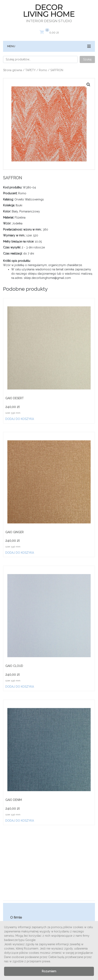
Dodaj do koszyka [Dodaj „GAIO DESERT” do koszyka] (20, 419)
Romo (43, 70)
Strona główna (13, 70)
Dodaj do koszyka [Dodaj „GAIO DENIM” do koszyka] (20, 821)
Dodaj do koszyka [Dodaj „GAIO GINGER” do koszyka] (20, 553)
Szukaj (87, 59)
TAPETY (30, 70)
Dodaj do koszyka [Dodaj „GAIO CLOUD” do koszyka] (20, 687)
